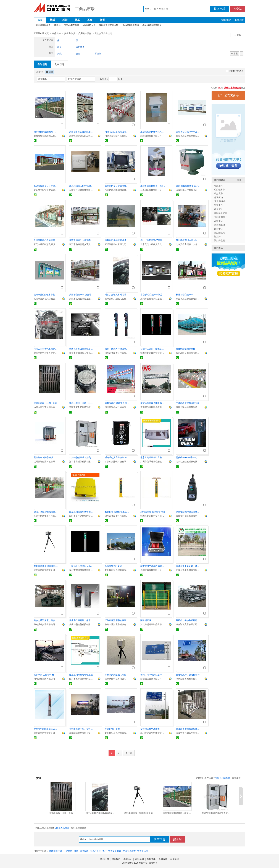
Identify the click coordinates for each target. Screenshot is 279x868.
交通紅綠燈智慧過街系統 (188, 403)
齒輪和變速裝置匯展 (152, 25)
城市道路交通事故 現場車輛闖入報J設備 (153, 566)
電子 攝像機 (220, 201)
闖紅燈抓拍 (220, 232)
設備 (65, 20)
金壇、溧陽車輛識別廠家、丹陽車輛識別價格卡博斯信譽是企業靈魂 (46, 512)
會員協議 (163, 859)
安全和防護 (70, 33)
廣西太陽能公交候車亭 (80, 240)
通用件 (57, 25)
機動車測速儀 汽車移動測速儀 (46, 566)
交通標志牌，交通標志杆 (188, 674)
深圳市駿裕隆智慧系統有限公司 (188, 407)
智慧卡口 (219, 205)
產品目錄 (56, 33)
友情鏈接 (175, 859)
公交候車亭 (220, 189)
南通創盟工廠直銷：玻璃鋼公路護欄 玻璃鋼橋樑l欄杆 (188, 566)
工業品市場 (85, 9)
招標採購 (239, 20)
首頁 (40, 20)
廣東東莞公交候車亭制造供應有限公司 (46, 294)
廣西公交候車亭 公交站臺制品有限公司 (82, 294)
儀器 (102, 20)
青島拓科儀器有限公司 (187, 516)
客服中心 (128, 859)
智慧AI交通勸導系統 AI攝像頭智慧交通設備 (46, 729)
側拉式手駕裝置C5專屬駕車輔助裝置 (153, 240)
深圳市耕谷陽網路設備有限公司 (117, 190)
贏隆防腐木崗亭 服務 (44, 457)
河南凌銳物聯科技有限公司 (82, 190)
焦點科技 (143, 863)
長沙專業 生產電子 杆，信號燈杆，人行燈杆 (46, 674)
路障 (76, 851)
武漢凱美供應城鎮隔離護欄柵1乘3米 (188, 729)
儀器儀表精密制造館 (109, 25)
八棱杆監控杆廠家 (113, 566)
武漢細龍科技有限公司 (151, 136)
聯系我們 (116, 859)
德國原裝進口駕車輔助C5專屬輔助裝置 (82, 349)
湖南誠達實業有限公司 (44, 624)
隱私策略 (151, 859)
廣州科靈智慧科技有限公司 (82, 624)
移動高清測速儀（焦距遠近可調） (117, 674)
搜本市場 (220, 9)
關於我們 (104, 859)
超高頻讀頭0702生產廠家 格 (82, 186)
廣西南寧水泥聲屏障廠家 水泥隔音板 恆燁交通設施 (82, 132)
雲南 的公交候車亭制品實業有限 (153, 294)
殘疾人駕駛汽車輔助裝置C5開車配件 (117, 294)
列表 (40, 72)
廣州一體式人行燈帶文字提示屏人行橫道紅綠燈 (117, 349)
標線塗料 (219, 185)
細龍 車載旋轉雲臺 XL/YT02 (188, 186)
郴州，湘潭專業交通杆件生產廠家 (153, 674)
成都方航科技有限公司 (44, 570)
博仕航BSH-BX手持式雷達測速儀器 (188, 457)
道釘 (104, 851)
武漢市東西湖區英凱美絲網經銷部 (188, 733)
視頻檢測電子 (221, 217)
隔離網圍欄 (146, 620)
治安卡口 (219, 229)
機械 (52, 20)
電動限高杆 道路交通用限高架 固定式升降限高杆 (117, 403)
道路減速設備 (56, 851)
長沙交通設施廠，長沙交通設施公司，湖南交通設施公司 (46, 620)
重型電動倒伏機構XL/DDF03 (153, 132)
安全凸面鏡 (95, 851)
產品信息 (42, 64)
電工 (77, 20)
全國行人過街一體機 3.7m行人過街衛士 (153, 349)
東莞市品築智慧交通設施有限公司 (188, 136)
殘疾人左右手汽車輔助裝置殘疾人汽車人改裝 (46, 349)
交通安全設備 (85, 33)
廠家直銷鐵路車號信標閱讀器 (82, 512)
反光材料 (68, 851)
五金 (90, 20)
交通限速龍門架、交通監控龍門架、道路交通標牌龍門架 (82, 729)
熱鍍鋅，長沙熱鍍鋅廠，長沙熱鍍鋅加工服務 (188, 620)
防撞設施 (84, 851)
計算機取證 (220, 225)
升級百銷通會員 (223, 778)
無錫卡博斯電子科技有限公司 (46, 516)
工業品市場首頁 (41, 33)
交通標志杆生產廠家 (150, 729)
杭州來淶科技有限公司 (115, 679)
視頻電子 (219, 193)
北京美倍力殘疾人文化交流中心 (153, 244)
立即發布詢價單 (62, 828)
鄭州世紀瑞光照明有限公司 (117, 570)
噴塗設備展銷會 (43, 25)
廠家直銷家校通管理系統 (81, 674)
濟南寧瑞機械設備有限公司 (117, 407)
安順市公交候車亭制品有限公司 (188, 132)
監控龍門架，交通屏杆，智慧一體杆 (117, 186)
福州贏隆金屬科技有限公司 (188, 353)
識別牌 (217, 236)
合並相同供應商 (235, 71)
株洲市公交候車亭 (185, 294)
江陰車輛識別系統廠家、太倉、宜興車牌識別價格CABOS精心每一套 (117, 620)
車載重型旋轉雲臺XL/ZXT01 (117, 240)
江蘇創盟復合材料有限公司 (188, 570)
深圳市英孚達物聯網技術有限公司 (153, 461)
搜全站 (238, 9)
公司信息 (60, 64)
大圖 (50, 72)
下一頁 (129, 753)
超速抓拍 (219, 197)
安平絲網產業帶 (72, 25)
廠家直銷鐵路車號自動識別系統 (153, 457)
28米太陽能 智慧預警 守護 (153, 512)
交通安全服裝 (115, 851)
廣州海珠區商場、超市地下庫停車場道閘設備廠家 (82, 620)
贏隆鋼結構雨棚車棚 (186, 349)
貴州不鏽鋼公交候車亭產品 (46, 240)
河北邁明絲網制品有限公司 (153, 624)
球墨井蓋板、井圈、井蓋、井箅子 (82, 403)
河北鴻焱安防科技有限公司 (117, 136)
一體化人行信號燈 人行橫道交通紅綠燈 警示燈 (82, 566)
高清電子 (219, 209)
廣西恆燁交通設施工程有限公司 (46, 136)
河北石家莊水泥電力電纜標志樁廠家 (117, 132)
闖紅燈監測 (220, 240)
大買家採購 (226, 20)
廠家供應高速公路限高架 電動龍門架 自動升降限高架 (153, 403)
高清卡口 (219, 221)
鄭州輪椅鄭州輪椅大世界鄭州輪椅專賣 (188, 240)
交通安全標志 (129, 851)
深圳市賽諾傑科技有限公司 (117, 353)
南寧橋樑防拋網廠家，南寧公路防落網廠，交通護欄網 (46, 132)
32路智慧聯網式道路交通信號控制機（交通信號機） (82, 457)
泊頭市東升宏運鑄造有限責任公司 (46, 407)
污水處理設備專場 (130, 25)
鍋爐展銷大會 (89, 25)
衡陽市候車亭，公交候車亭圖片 (46, 186)
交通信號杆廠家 (112, 729)
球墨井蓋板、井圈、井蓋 (45, 403)
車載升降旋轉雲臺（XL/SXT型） (153, 186)
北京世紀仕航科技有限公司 (188, 461)
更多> (240, 180)
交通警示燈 (143, 851)
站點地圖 (139, 859)
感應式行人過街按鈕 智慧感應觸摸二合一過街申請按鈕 (117, 457)
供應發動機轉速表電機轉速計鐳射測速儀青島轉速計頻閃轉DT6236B (188, 512)
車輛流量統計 (221, 213)
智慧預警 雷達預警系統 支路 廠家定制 (117, 512)
